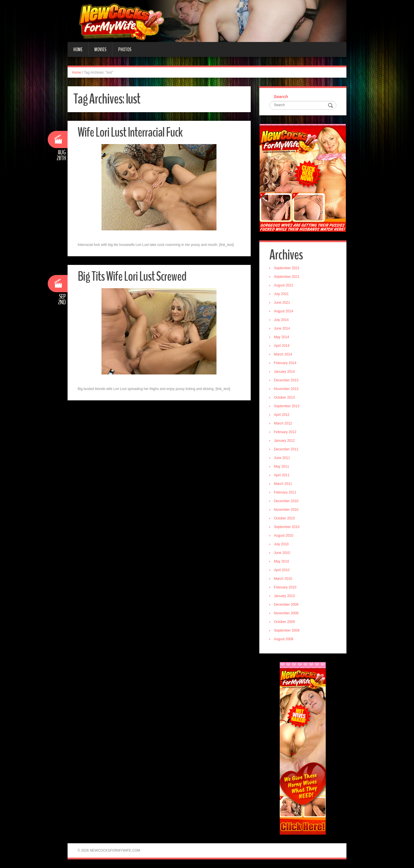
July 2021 (281, 294)
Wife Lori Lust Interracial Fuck (130, 132)
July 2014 (281, 320)
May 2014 (282, 337)
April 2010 (282, 570)
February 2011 (285, 492)
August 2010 (284, 536)
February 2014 (285, 363)
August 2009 (284, 639)
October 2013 (284, 397)
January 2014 (284, 372)
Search (281, 96)
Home (78, 49)
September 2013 (287, 406)
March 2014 (283, 354)
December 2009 (286, 605)
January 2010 (284, 596)
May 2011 (282, 466)
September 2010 (287, 527)
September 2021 (287, 277)
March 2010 (283, 579)
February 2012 (285, 432)
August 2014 (284, 311)
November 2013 (286, 389)
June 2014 (282, 328)
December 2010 (286, 501)
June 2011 (282, 458)
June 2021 (282, 303)
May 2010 (282, 561)
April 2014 (282, 346)
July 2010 (281, 544)
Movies (100, 49)
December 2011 (286, 449)
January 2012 (284, 441)
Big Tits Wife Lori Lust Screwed (132, 277)
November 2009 (286, 613)
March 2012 (283, 423)
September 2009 (287, 630)
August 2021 (284, 285)
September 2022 (287, 268)
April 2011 (282, 475)
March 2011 (283, 484)
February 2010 (285, 587)
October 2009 (284, 622)
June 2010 (282, 553)
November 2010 (286, 510)
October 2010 (284, 518)
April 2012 (282, 415)
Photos (125, 49)
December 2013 (286, 380)
